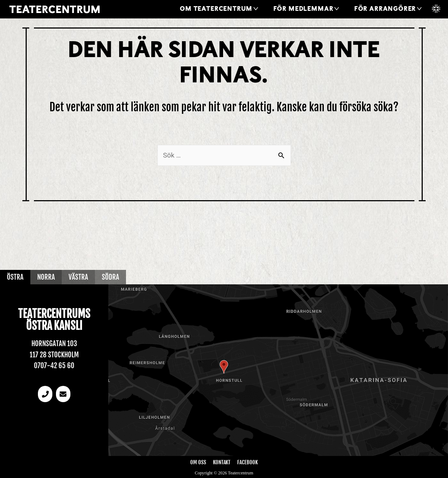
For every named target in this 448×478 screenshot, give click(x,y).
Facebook (247, 462)
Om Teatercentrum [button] (216, 9)
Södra (110, 277)
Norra (46, 277)
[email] (63, 394)
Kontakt (222, 462)
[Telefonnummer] (45, 394)
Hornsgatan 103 (54, 344)
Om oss (198, 462)
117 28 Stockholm (54, 355)
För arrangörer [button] (385, 9)
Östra (15, 277)
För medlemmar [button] (303, 9)
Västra (78, 277)
